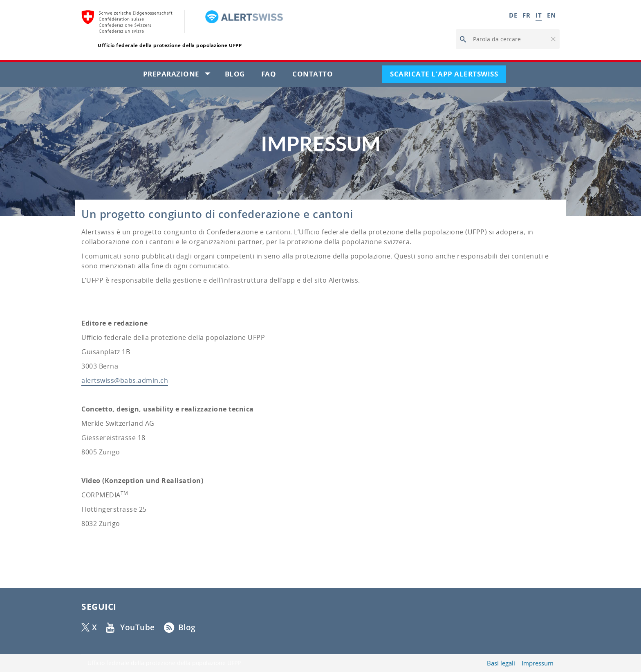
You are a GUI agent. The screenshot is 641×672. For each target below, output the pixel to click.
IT (539, 15)
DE (513, 15)
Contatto (317, 75)
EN (551, 15)
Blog (239, 75)
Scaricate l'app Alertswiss (448, 75)
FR (526, 15)
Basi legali (501, 663)
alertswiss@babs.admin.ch (125, 380)
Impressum (538, 663)
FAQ (273, 75)
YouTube (138, 627)
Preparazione (180, 75)
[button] (553, 39)
